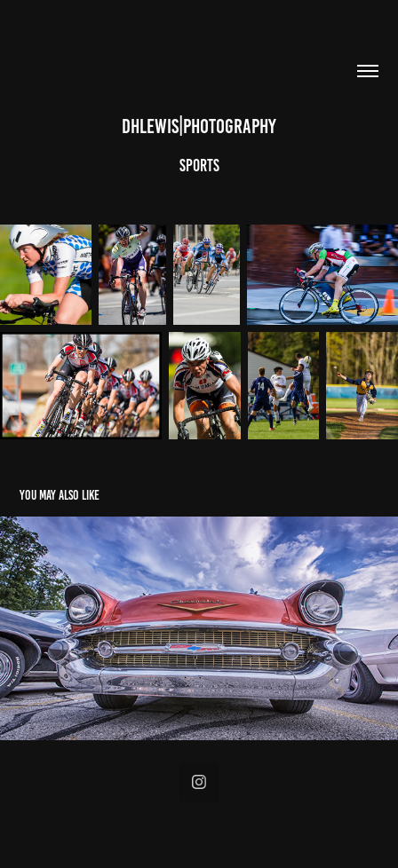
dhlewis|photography (199, 126)
